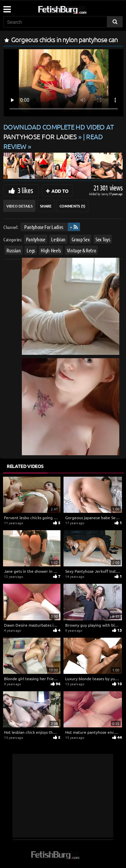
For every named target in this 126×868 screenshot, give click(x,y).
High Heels (51, 250)
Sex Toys (103, 239)
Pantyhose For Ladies (44, 227)
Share (46, 206)
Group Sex (81, 239)
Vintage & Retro (81, 250)
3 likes (25, 190)
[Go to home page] (75, 9)
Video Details (19, 206)
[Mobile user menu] (7, 7)
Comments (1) (72, 206)
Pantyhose (36, 239)
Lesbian (58, 239)
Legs (31, 250)
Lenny (105, 194)
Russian (14, 250)
